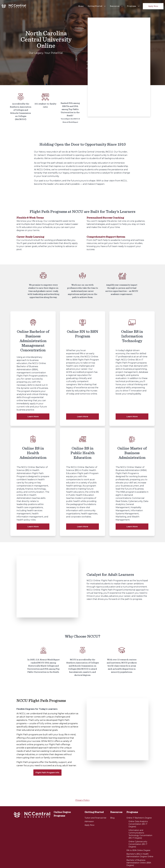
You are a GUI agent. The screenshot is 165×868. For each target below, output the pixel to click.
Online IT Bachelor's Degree (139, 802)
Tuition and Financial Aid (95, 802)
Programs (133, 6)
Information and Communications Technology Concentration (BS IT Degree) (140, 818)
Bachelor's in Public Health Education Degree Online (138, 855)
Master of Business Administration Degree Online (140, 861)
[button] (155, 19)
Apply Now (153, 6)
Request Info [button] (155, 19)
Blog (112, 802)
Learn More (33, 417)
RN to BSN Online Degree (138, 835)
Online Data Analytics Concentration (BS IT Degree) (138, 808)
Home (81, 6)
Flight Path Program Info (47, 757)
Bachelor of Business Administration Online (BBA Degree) (139, 847)
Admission (89, 806)
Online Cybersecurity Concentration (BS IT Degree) (138, 829)
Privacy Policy (82, 785)
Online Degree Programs (62, 798)
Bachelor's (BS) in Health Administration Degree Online (140, 840)
